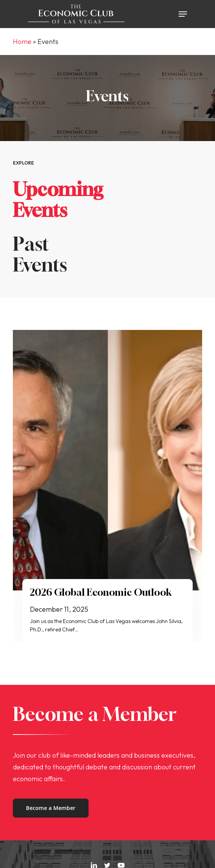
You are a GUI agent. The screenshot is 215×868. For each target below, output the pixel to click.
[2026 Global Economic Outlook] (107, 460)
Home (22, 42)
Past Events (40, 254)
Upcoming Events (58, 199)
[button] (183, 14)
